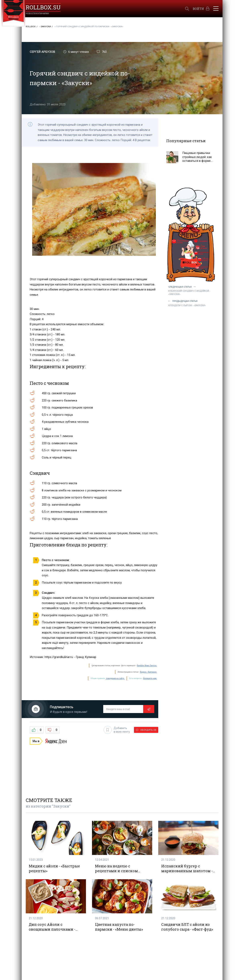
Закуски (46, 27)
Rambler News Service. (147, 666)
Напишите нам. (150, 678)
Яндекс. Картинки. (149, 672)
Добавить (117, 730)
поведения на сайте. (115, 678)
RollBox (31, 27)
